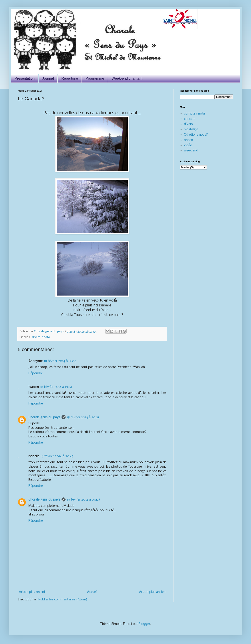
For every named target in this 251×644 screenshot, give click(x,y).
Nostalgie (191, 129)
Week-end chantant (127, 78)
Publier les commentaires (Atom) (63, 600)
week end (191, 151)
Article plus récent (32, 592)
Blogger (144, 624)
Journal (48, 78)
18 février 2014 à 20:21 (83, 417)
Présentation (25, 78)
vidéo (188, 145)
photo (46, 337)
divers (36, 337)
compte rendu (194, 114)
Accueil (92, 592)
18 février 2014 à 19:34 (56, 387)
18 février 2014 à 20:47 (57, 456)
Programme (95, 78)
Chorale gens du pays (44, 417)
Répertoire (70, 78)
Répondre (36, 373)
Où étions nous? (196, 135)
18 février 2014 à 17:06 (60, 361)
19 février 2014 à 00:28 (84, 500)
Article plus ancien (152, 592)
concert (189, 119)
